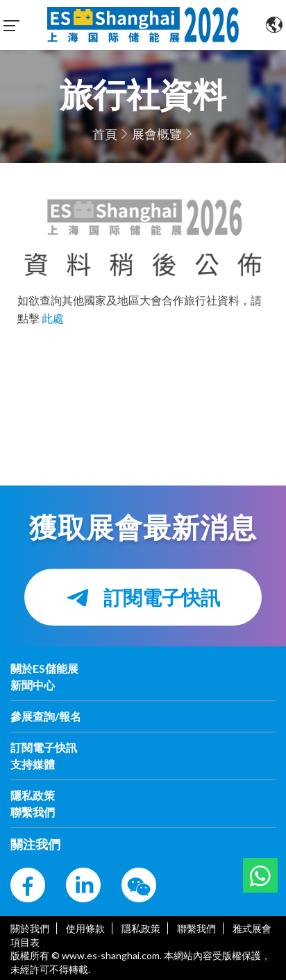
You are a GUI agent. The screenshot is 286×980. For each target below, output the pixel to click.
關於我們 (30, 928)
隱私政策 (141, 928)
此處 (53, 318)
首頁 (105, 134)
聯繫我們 (196, 928)
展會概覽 (157, 134)
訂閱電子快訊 (143, 598)
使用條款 (85, 928)
